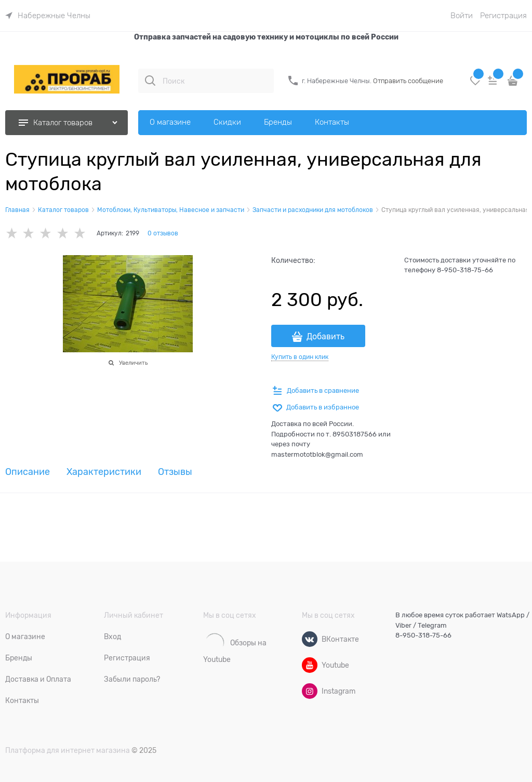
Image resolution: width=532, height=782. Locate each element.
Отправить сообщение (408, 81)
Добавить (325, 337)
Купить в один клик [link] (300, 357)
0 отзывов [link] (163, 233)
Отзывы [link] (175, 472)
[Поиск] (150, 81)
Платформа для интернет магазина (68, 750)
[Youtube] (310, 665)
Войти (462, 16)
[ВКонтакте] (310, 639)
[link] (48, 16)
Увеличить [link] (133, 363)
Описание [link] (28, 472)
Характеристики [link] (104, 472)
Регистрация (503, 16)
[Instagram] (310, 691)
